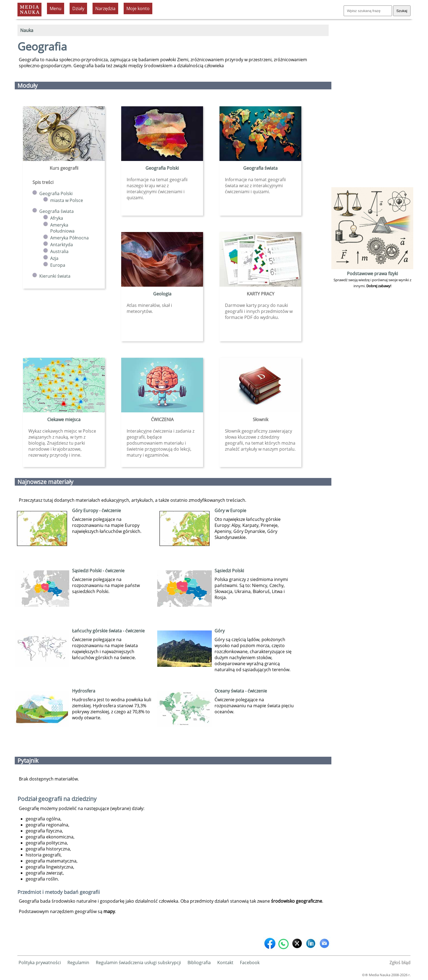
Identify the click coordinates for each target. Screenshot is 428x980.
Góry (220, 631)
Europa (58, 265)
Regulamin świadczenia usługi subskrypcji (138, 963)
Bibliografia (199, 963)
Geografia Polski (56, 193)
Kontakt (225, 963)
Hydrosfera (84, 691)
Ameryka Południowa (62, 228)
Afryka (57, 218)
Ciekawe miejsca (64, 419)
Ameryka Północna (69, 238)
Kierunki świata (55, 276)
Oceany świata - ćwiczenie (241, 691)
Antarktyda (62, 245)
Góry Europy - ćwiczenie (96, 510)
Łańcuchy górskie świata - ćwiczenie (108, 631)
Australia (59, 251)
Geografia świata (57, 211)
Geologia (162, 294)
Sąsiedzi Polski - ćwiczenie (98, 571)
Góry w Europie (230, 510)
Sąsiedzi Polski (229, 571)
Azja (54, 258)
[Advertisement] (372, 104)
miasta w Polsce (67, 200)
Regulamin (78, 963)
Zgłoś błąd (400, 963)
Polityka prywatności (40, 963)
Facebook (250, 963)
